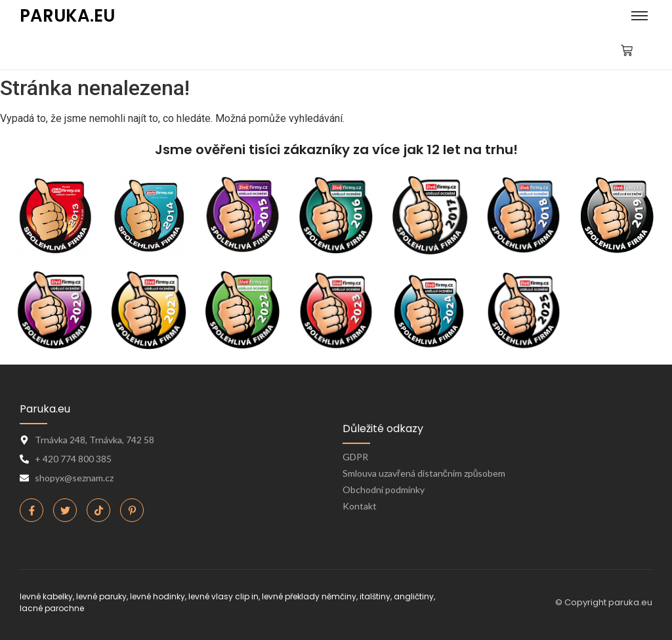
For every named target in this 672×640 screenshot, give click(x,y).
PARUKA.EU (67, 16)
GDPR (355, 457)
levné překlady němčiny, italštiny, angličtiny (348, 596)
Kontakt (360, 506)
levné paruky (101, 596)
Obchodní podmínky (384, 490)
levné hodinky (157, 596)
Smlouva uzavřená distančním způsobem (424, 473)
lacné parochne (52, 608)
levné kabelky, (47, 596)
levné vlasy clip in (223, 596)
